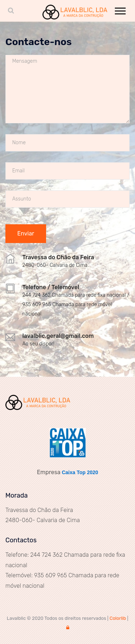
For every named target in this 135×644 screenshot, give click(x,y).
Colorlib (118, 618)
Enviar (26, 233)
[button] (120, 10)
